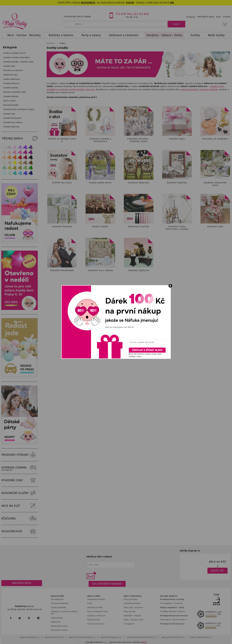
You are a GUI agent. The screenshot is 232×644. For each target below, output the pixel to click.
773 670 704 (124, 14)
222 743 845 (141, 14)
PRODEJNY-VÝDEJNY (20, 455)
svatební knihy (217, 86)
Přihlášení (191, 17)
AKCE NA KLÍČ (20, 506)
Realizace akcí (94, 620)
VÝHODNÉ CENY (20, 480)
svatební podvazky (189, 89)
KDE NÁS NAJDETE (169, 596)
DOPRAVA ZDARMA (20, 468)
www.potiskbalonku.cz (173, 637)
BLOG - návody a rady (133, 620)
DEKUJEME (87, 3)
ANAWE (144, 642)
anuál (138, 616)
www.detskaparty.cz (111, 637)
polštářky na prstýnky (57, 89)
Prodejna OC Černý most (172, 624)
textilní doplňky (77, 89)
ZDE (172, 3)
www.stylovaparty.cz (201, 637)
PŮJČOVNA (20, 519)
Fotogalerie (129, 624)
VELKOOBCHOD (20, 531)
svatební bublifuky (209, 89)
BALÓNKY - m (130, 616)
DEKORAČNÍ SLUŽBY (20, 493)
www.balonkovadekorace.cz (142, 637)
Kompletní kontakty (96, 599)
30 (94, 3)
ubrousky (90, 89)
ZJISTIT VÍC (217, 571)
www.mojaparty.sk (54, 637)
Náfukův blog (22, 583)
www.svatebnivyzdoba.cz (82, 637)
